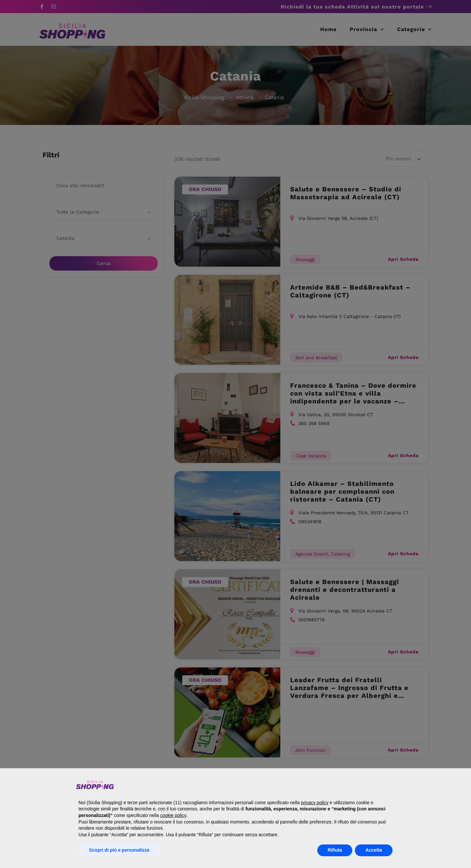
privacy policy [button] (315, 803)
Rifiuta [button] (335, 850)
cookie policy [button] (173, 815)
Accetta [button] (374, 850)
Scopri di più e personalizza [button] (119, 850)
